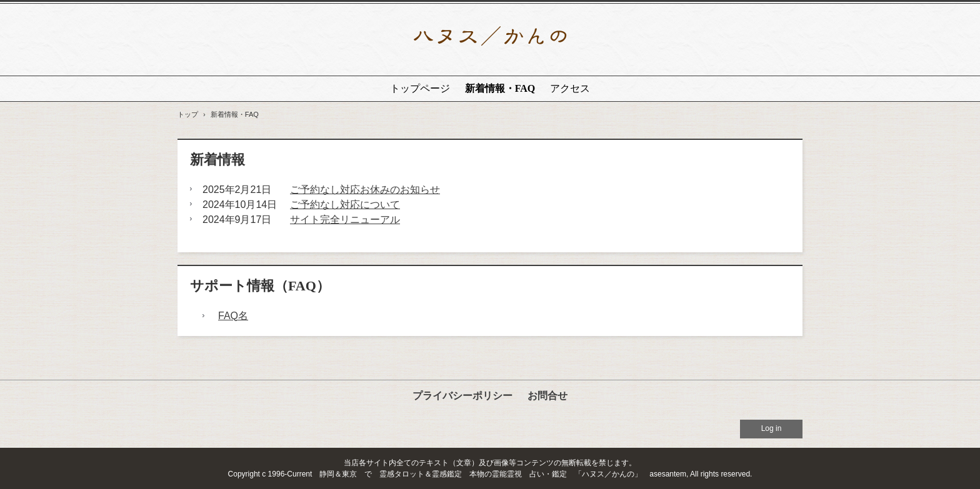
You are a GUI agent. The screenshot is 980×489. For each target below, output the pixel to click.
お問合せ (547, 396)
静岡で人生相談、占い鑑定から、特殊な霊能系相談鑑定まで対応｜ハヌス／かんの (490, 39)
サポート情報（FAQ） (260, 286)
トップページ (420, 88)
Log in (772, 428)
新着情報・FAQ (500, 88)
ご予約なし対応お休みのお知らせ (365, 190)
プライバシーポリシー (462, 396)
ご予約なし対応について (345, 205)
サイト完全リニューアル (345, 220)
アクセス (570, 88)
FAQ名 (233, 316)
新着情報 (217, 160)
